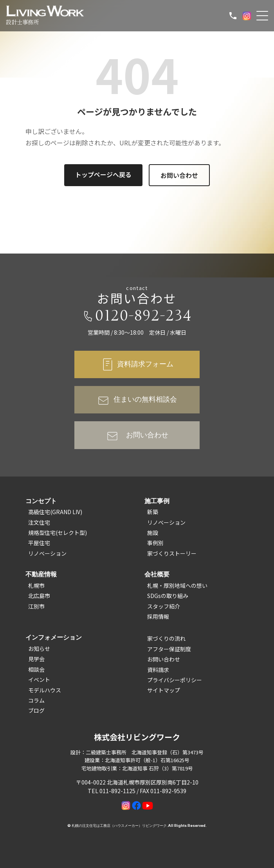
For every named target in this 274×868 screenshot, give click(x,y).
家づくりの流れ (166, 638)
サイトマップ (164, 690)
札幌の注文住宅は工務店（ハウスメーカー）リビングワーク (119, 825)
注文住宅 (39, 522)
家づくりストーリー (172, 553)
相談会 (36, 669)
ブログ (36, 710)
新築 (153, 512)
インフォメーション (54, 637)
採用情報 (158, 616)
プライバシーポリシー (175, 680)
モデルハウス (45, 690)
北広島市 (39, 596)
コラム (36, 700)
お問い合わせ (179, 175)
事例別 (155, 543)
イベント (39, 680)
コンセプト (41, 501)
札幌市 (36, 585)
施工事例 (157, 501)
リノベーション (47, 553)
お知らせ (39, 649)
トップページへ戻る (103, 174)
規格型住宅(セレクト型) (58, 533)
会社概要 (157, 574)
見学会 (36, 659)
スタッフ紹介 (164, 606)
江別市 (36, 606)
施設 (153, 533)
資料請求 (158, 670)
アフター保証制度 (169, 649)
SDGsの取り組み (168, 596)
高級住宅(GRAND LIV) (55, 512)
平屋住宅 (39, 543)
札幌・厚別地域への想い (177, 585)
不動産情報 (41, 574)
